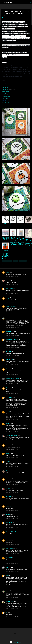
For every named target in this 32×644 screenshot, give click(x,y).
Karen (8, 540)
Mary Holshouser (11, 306)
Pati (7, 591)
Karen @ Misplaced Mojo (12, 378)
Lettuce (21, 224)
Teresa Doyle (10, 397)
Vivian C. (8, 424)
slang (8, 298)
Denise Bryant (10, 360)
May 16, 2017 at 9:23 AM (12, 294)
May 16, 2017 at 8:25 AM (12, 284)
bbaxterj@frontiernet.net (12, 339)
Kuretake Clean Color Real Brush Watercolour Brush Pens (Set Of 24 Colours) (21, 241)
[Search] (30, 2)
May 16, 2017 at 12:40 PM (13, 355)
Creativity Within (8, 2)
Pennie (8, 272)
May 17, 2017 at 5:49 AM (12, 536)
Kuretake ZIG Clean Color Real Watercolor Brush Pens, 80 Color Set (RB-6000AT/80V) (5, 242)
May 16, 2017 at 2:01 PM (12, 393)
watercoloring (23, 261)
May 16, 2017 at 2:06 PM (12, 408)
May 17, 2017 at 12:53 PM (13, 554)
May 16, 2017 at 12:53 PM (13, 365)
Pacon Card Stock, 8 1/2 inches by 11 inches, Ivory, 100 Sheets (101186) (28, 243)
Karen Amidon (6, 96)
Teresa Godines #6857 (12, 436)
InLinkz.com (3, 257)
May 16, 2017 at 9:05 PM (12, 493)
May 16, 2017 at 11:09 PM (13, 510)
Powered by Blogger (16, 642)
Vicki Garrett (5, 103)
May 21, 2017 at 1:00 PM (12, 598)
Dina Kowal (5, 87)
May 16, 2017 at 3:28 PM (12, 441)
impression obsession (7, 261)
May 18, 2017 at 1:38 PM (12, 563)
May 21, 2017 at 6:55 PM (12, 608)
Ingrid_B (8, 567)
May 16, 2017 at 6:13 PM (12, 457)
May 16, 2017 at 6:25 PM (12, 467)
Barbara (8, 369)
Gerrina (8, 514)
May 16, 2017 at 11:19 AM (13, 327)
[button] (2, 18)
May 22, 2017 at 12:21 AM (13, 617)
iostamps (15, 261)
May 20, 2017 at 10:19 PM (13, 571)
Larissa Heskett (10, 602)
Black (28, 224)
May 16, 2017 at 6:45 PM (12, 475)
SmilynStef (9, 488)
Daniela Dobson (6, 85)
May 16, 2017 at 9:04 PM (12, 484)
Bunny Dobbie (10, 548)
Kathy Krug (9, 558)
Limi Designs (9, 522)
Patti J (8, 471)
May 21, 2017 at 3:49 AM (12, 587)
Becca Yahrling (10, 288)
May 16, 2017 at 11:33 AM (13, 335)
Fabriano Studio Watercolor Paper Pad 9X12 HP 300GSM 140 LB (5, 254)
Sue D (8, 461)
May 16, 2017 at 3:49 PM (12, 449)
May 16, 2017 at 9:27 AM (12, 302)
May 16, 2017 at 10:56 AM (13, 314)
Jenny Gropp (5, 94)
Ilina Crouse (5, 89)
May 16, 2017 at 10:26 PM (13, 502)
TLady (8, 318)
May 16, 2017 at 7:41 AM (12, 276)
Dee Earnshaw (10, 331)
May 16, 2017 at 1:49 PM (12, 374)
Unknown (9, 445)
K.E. (7, 612)
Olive (5, 224)
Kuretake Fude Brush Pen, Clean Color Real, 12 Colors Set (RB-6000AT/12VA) (13, 242)
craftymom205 (10, 506)
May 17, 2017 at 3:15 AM (12, 518)
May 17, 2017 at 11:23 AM (13, 544)
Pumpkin (13, 224)
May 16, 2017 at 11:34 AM (13, 347)
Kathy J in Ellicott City (12, 532)
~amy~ (8, 280)
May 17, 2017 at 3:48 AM (12, 528)
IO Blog (4, 83)
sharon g (8, 497)
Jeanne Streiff (5, 92)
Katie (8, 575)
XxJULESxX (9, 351)
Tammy (8, 412)
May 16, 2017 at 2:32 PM (12, 420)
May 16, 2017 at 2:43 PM (12, 432)
